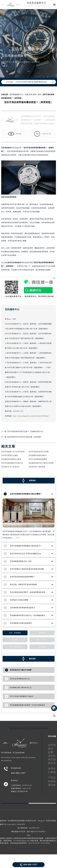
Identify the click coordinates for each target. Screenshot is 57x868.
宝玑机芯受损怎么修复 (10, 455)
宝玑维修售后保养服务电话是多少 (23, 608)
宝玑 (14, 319)
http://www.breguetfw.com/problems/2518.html (31, 416)
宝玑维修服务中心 (16, 94)
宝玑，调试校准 (15, 647)
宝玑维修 (50, 266)
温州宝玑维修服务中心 (16, 262)
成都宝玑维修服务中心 (13, 401)
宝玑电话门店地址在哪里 (19, 600)
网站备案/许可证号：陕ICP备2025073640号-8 (28, 832)
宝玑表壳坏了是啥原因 (37, 467)
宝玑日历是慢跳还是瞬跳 (38, 459)
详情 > (18, 538)
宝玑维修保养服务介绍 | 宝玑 (21, 561)
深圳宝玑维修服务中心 (13, 382)
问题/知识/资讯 (31, 94)
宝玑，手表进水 (42, 640)
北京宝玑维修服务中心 (13, 324)
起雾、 (52, 752)
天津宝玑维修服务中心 (13, 392)
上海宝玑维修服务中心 (13, 343)
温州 (39, 94)
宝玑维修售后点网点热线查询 (21, 623)
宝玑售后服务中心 (36, 3)
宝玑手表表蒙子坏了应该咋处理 (13, 452)
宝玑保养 (15, 640)
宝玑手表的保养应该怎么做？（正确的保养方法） (26, 431)
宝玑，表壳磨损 (15, 633)
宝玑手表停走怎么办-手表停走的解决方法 (25, 554)
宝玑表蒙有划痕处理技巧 (38, 455)
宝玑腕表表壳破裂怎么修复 (11, 459)
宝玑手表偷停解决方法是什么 (12, 463)
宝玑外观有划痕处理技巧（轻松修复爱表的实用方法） (30, 592)
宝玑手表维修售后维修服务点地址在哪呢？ (26, 494)
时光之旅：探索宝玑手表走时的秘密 (23, 584)
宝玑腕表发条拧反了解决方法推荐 (41, 463)
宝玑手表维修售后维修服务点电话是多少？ (26, 546)
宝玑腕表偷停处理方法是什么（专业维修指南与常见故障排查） (33, 615)
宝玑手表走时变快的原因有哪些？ (23, 577)
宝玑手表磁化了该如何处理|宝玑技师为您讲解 (27, 569)
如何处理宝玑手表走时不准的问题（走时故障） (25, 437)
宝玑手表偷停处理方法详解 (39, 452)
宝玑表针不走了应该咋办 (10, 467)
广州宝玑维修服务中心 (13, 363)
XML (28, 835)
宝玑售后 (42, 633)
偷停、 (52, 749)
